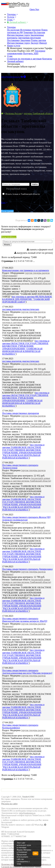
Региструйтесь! (9, 237)
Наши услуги (14, 46)
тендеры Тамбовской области (38, 113)
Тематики (28, 32)
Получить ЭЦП (31, 53)
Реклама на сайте (9, 804)
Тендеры (12, 14)
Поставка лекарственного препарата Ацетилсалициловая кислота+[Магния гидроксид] (27, 672)
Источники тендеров (30, 30)
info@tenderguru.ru (10, 77)
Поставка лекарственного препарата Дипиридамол (27, 569)
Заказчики (25, 40)
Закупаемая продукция (29, 38)
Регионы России (13, 113)
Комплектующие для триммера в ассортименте (26, 270)
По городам (39, 32)
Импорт (43, 43)
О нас (11, 20)
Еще (4, 203)
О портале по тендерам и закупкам (24, 59)
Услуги (12, 17)
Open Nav (34, 9)
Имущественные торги (18, 35)
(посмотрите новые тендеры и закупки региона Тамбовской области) (27, 282)
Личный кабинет (17, 22)
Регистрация (7, 211)
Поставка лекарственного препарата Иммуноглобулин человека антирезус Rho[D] (25, 620)
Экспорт (34, 43)
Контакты (47, 59)
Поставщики (13, 40)
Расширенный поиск (17, 189)
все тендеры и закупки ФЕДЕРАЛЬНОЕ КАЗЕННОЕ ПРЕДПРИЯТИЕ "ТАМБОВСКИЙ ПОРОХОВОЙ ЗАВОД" (27, 299)
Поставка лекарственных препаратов (21, 413)
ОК (35, 853)
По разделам (13, 30)
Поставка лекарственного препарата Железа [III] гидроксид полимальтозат (26, 518)
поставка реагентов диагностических (21, 309)
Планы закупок (38, 40)
